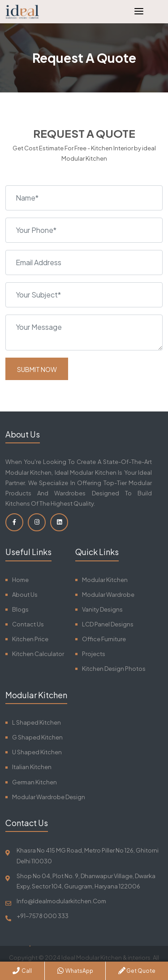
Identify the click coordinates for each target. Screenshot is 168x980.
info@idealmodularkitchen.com (61, 901)
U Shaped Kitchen (37, 752)
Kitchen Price (30, 639)
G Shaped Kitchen (37, 737)
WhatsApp (75, 971)
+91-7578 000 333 (43, 916)
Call (22, 971)
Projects (94, 654)
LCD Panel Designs (108, 624)
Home (20, 580)
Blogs (20, 609)
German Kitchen (34, 782)
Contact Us (28, 624)
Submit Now (37, 369)
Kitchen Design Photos (114, 669)
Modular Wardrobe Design (49, 797)
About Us (25, 595)
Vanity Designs (102, 609)
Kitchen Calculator (38, 654)
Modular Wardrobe (108, 595)
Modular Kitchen (105, 580)
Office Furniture (104, 639)
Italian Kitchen (32, 767)
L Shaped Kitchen (37, 722)
